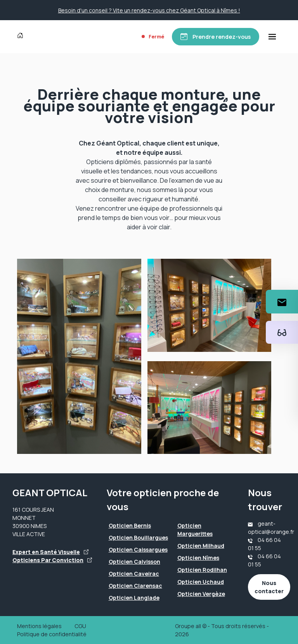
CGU (80, 626)
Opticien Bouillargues (138, 538)
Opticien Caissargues (138, 550)
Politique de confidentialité (52, 634)
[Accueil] (22, 36)
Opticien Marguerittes (195, 530)
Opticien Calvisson (134, 562)
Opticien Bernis (130, 525)
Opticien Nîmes (198, 558)
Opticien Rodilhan (202, 570)
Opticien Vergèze (201, 594)
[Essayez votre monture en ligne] (282, 332)
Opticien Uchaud (201, 582)
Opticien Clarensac (135, 586)
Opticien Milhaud (201, 546)
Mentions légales (39, 626)
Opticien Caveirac (134, 574)
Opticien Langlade (134, 598)
